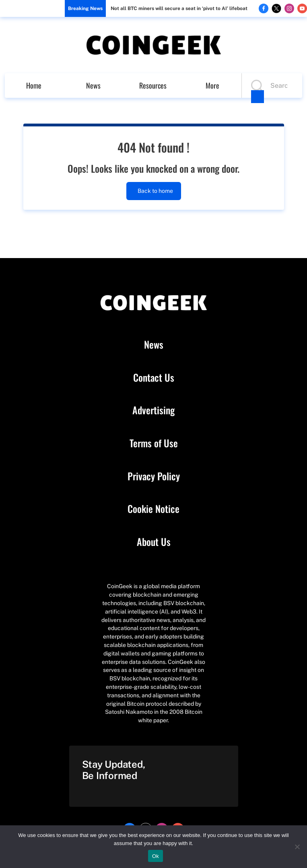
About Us (154, 542)
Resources (153, 85)
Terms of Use (154, 443)
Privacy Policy (154, 476)
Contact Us (154, 378)
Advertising (153, 410)
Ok (156, 856)
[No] (297, 847)
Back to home (154, 191)
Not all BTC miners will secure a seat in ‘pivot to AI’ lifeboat (179, 8)
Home (34, 85)
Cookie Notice (153, 509)
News (93, 85)
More (212, 85)
